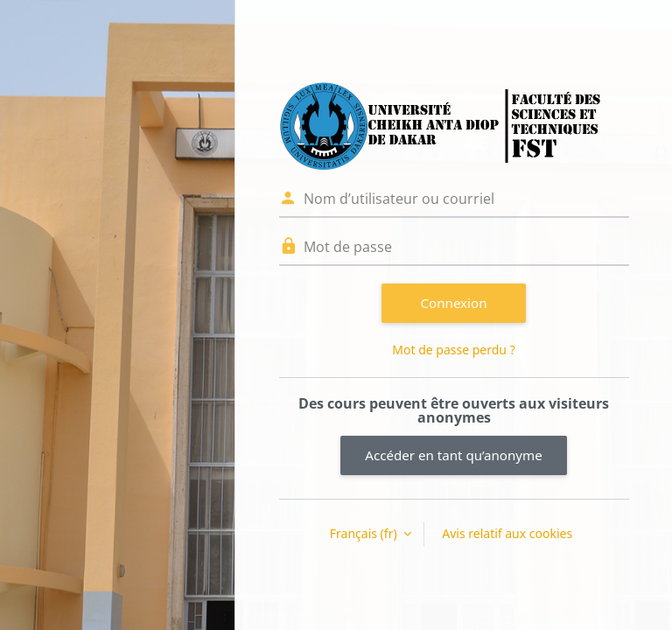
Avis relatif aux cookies (507, 533)
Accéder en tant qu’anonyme (453, 455)
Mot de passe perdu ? (453, 350)
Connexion (454, 303)
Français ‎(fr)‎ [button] (365, 533)
